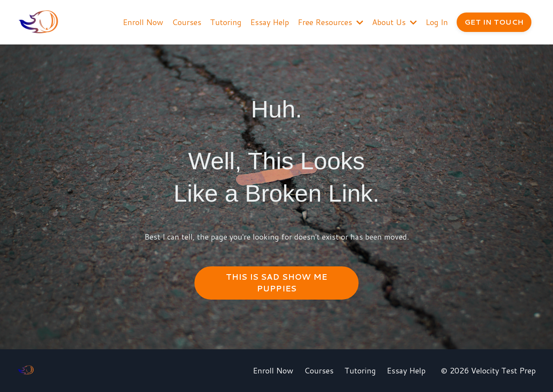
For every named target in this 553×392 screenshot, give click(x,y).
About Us (394, 22)
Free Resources (331, 22)
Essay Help (270, 22)
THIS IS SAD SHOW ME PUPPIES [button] (277, 283)
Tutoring (226, 22)
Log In (437, 22)
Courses (187, 22)
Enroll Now (143, 22)
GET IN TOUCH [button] (494, 22)
